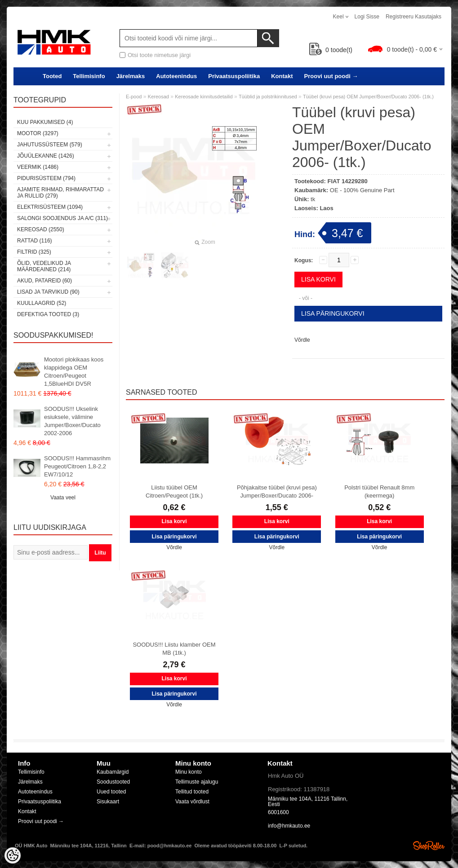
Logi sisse (367, 17)
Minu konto (189, 772)
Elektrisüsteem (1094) (50, 207)
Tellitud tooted (192, 792)
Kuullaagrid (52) (42, 303)
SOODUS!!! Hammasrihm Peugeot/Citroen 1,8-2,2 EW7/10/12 (77, 466)
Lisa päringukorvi (333, 313)
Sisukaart (108, 802)
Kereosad (158, 97)
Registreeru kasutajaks (414, 17)
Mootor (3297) (38, 133)
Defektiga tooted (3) (48, 314)
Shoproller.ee (429, 846)
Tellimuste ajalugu (197, 782)
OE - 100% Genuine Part (362, 190)
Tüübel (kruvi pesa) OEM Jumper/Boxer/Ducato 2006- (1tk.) (368, 97)
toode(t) (331, 50)
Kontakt (282, 76)
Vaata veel (63, 498)
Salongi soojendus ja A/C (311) (62, 218)
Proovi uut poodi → (331, 76)
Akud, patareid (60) (44, 281)
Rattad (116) (35, 241)
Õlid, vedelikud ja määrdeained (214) (44, 266)
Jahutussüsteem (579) (50, 145)
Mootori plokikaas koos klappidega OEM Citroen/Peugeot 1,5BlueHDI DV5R (74, 372)
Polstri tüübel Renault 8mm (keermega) (379, 491)
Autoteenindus (176, 76)
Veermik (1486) (38, 167)
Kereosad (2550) (41, 229)
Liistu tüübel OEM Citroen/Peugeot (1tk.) (174, 491)
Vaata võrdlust (192, 802)
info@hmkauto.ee (289, 826)
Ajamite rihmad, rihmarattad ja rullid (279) (60, 193)
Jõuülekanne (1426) (46, 156)
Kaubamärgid (113, 772)
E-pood (134, 97)
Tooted (52, 76)
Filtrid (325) (34, 252)
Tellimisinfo (89, 76)
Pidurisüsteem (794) (46, 178)
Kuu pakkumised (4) (45, 122)
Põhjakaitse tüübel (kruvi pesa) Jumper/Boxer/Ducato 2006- (277, 491)
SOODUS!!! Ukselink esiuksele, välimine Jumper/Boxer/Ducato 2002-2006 (72, 421)
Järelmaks (131, 76)
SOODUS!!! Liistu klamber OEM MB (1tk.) (174, 649)
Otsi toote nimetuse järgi (159, 55)
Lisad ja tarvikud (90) (48, 292)
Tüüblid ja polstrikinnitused (268, 97)
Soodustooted (113, 782)
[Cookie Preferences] (13, 855)
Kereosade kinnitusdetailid (204, 97)
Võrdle (302, 340)
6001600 (278, 812)
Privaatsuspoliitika (234, 76)
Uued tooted (111, 792)
